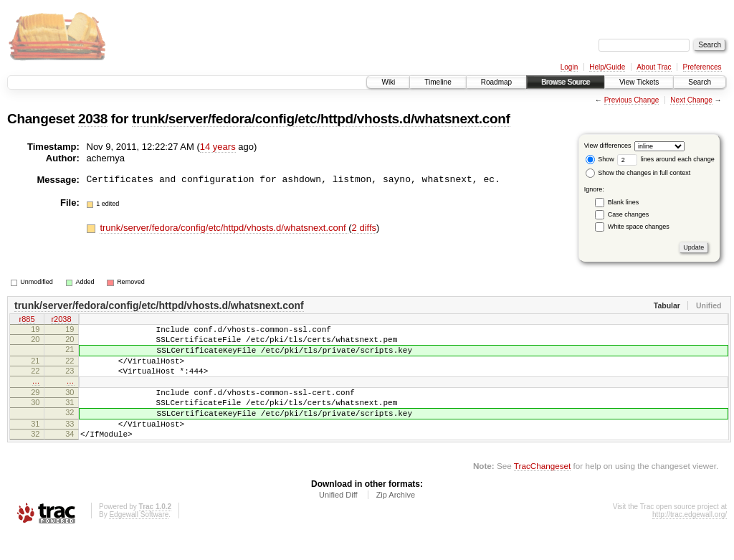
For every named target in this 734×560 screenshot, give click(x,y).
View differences (608, 146)
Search (700, 82)
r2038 (61, 321)
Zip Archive (396, 521)
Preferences (702, 67)
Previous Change (632, 100)
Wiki (388, 82)
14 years (218, 147)
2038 (93, 119)
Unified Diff (338, 521)
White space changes (639, 227)
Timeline (438, 82)
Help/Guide (607, 67)
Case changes (629, 214)
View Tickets (639, 82)
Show (600, 159)
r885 (27, 321)
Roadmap (496, 82)
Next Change (691, 100)
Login (569, 67)
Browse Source (566, 82)
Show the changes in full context (638, 173)
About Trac (654, 67)
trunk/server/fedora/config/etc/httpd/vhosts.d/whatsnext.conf (321, 119)
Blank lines (624, 202)
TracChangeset (542, 492)
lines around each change (666, 159)
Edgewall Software (139, 540)
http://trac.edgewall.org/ (690, 540)
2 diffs (364, 228)
